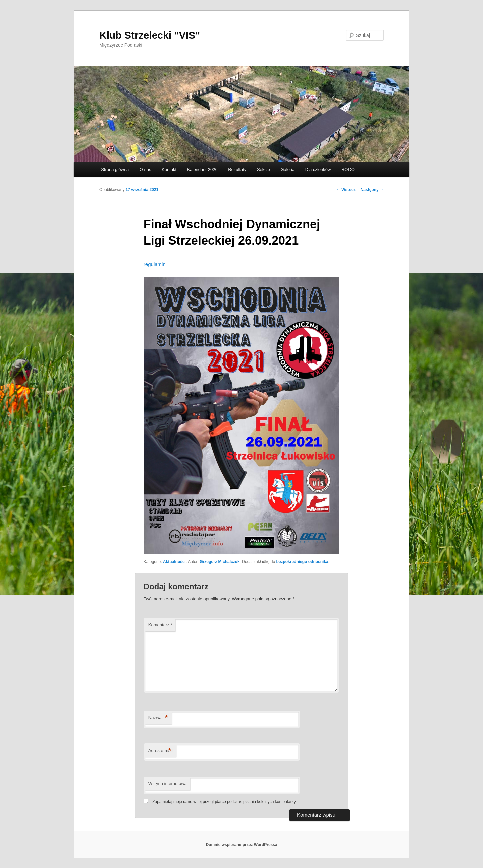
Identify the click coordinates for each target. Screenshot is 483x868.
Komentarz (160, 625)
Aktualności (174, 562)
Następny (372, 190)
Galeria (287, 169)
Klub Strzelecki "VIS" (150, 35)
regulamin (155, 264)
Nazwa (158, 718)
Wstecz (346, 190)
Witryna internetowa (168, 783)
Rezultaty (237, 169)
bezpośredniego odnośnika (302, 562)
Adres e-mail (160, 751)
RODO (348, 169)
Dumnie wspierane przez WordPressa (241, 845)
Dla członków (318, 169)
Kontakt (169, 169)
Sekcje (263, 169)
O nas (145, 169)
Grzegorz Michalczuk (220, 562)
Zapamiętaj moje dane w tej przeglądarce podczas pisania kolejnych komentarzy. (224, 802)
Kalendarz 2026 (202, 169)
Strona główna (115, 169)
